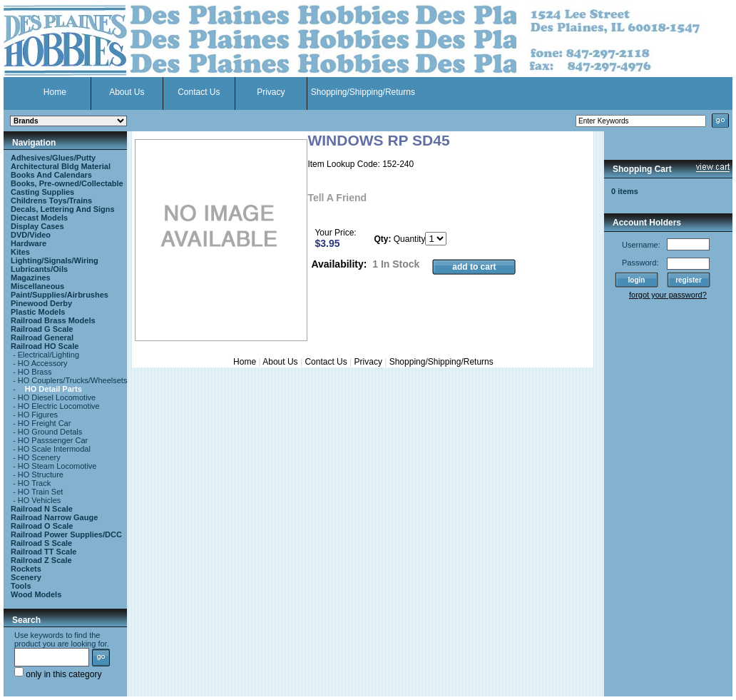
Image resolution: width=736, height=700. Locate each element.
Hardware (29, 243)
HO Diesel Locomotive (57, 397)
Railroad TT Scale (44, 552)
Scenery (26, 577)
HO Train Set (41, 492)
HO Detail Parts (53, 389)
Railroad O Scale (42, 526)
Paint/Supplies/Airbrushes (60, 295)
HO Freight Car (45, 423)
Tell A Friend (337, 198)
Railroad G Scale (42, 329)
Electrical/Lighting (48, 355)
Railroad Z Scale (41, 560)
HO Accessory (43, 363)
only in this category (58, 674)
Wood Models (36, 594)
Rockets (26, 569)
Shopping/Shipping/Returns (363, 92)
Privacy (271, 92)
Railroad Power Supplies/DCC (66, 534)
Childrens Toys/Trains (51, 201)
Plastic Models (38, 312)
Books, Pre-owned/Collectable (67, 183)
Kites (20, 252)
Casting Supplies (42, 192)
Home (55, 92)
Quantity (410, 239)
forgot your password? (668, 295)
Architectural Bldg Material (61, 166)
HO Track (34, 483)
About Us (127, 92)
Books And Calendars (51, 175)
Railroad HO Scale (45, 346)
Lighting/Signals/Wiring (55, 260)
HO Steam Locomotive (57, 466)
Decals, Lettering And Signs (63, 209)
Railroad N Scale (42, 509)
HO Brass (35, 372)
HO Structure (41, 475)
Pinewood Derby (41, 303)
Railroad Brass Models (53, 320)
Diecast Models (39, 218)
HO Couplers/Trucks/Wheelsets (73, 380)
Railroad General (42, 338)
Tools (21, 586)
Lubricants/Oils (39, 269)
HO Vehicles (40, 500)
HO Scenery (39, 457)
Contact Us (199, 92)
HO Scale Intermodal (54, 449)
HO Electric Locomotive (59, 406)
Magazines (31, 278)
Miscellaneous (37, 286)
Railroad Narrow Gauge (54, 517)
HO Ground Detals (50, 432)
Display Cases (37, 226)
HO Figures (38, 415)
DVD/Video (31, 235)
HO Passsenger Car (53, 440)
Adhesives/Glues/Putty (53, 158)
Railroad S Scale (41, 543)
